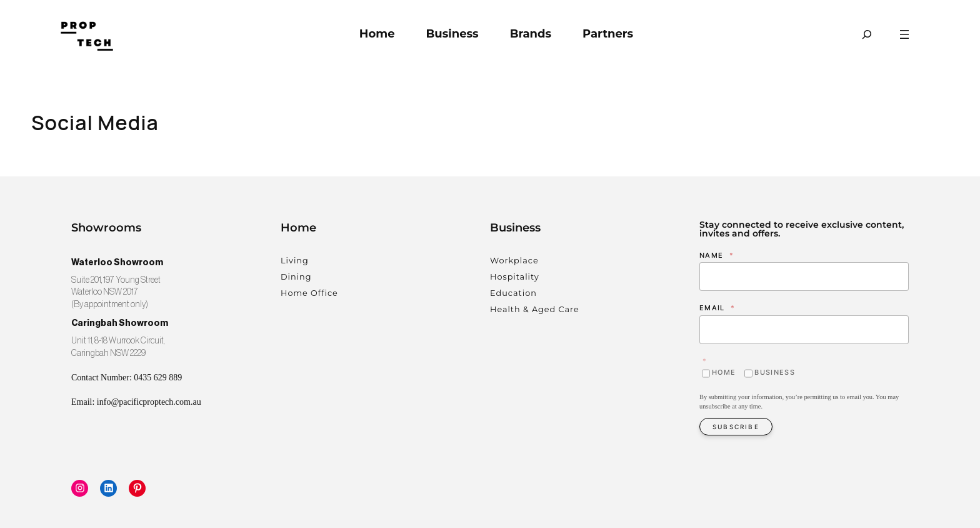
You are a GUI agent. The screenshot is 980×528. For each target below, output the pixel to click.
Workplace (514, 261)
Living (295, 261)
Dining (296, 277)
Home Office (309, 293)
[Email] (804, 330)
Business (775, 372)
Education (513, 293)
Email (717, 308)
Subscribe (736, 427)
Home (724, 372)
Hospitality (515, 277)
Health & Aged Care (535, 309)
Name (717, 255)
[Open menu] (904, 34)
